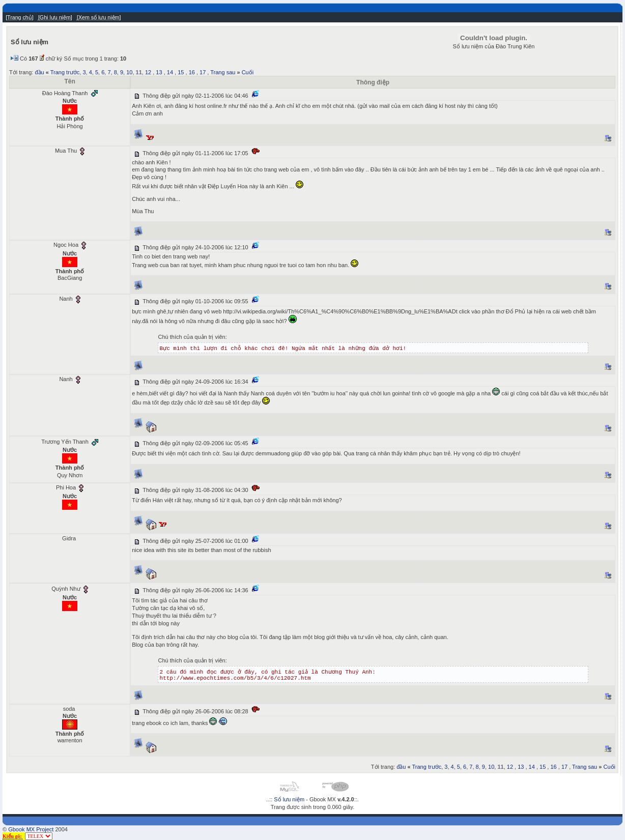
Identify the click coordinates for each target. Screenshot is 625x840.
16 (192, 72)
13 (159, 72)
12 (148, 72)
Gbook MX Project (31, 829)
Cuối (248, 72)
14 (170, 72)
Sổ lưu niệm (289, 799)
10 (129, 72)
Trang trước (65, 72)
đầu (39, 72)
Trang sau (223, 72)
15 (181, 72)
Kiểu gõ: (13, 836)
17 (203, 72)
